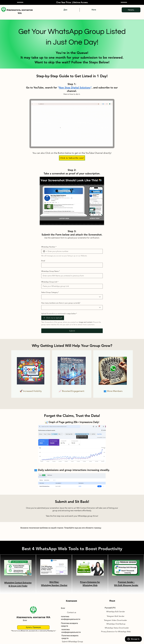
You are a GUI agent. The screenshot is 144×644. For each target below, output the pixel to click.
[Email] (71, 265)
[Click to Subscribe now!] (72, 158)
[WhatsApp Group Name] (71, 276)
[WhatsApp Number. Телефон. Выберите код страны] (45, 251)
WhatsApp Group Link (50, 282)
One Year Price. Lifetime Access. (72, 2)
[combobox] (72, 297)
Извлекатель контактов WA (33, 617)
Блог (25, 620)
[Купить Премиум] (33, 627)
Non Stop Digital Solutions (75, 88)
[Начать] (131, 10)
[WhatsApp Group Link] (71, 286)
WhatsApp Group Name (51, 271)
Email (43, 261)
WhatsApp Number (49, 247)
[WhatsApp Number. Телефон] (74, 251)
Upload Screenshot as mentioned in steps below (59, 314)
